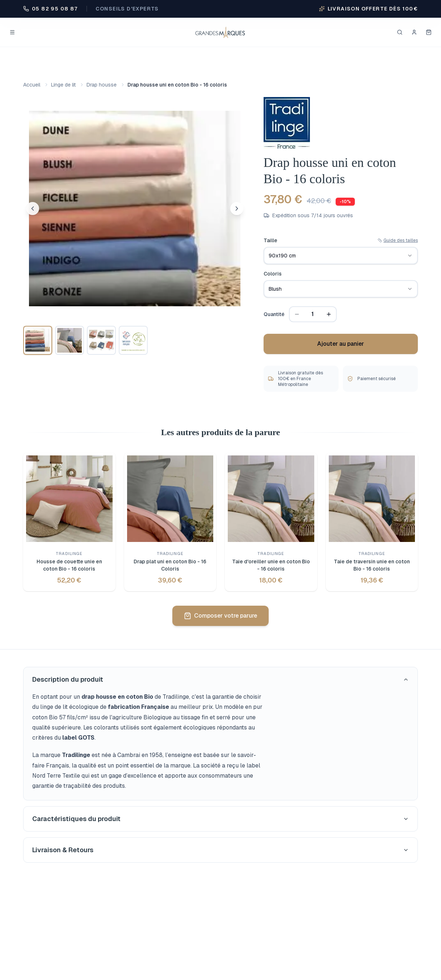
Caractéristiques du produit (220, 819)
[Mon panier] (429, 32)
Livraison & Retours (220, 850)
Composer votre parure (220, 616)
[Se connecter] (414, 32)
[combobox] (341, 256)
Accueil (32, 85)
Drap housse (102, 85)
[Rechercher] (400, 32)
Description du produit (220, 679)
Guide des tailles (398, 240)
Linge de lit (63, 85)
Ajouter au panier (341, 344)
